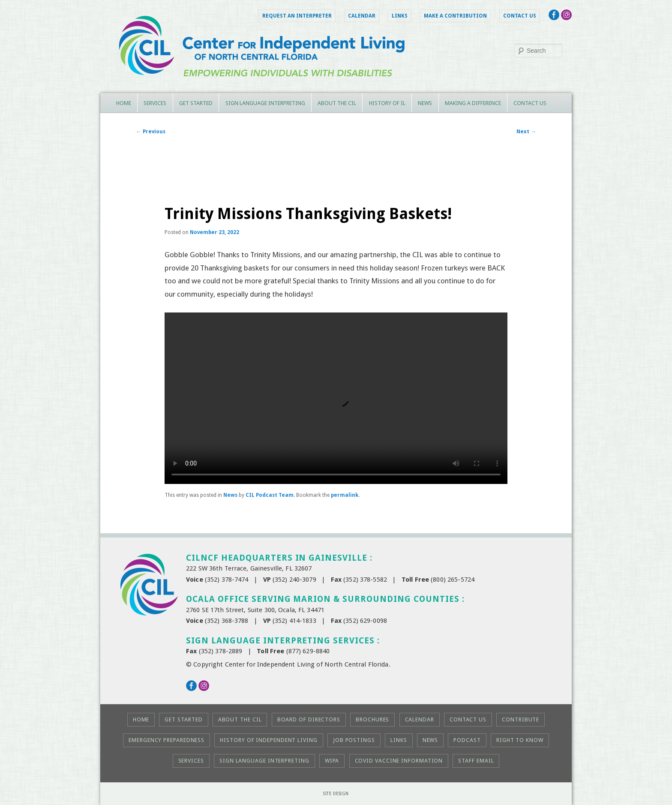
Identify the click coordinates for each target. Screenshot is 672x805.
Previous (151, 132)
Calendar (362, 16)
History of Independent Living (268, 740)
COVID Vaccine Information (399, 761)
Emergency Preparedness (166, 740)
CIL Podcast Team (270, 495)
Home (124, 103)
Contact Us (520, 16)
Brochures (372, 719)
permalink (345, 495)
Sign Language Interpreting (265, 103)
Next (526, 132)
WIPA (332, 761)
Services (155, 103)
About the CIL (337, 103)
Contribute (520, 719)
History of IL (387, 103)
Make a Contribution (455, 16)
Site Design (336, 794)
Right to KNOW (520, 740)
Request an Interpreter (297, 16)
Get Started (196, 103)
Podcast (467, 740)
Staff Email (476, 761)
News (425, 103)
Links (400, 16)
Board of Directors (309, 719)
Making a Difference (473, 103)
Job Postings (354, 740)
